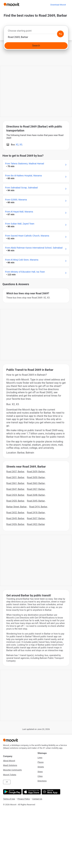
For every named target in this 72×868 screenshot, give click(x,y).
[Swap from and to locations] (60, 34)
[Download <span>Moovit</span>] (58, 5)
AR (7, 782)
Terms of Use (9, 799)
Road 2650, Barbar (36, 477)
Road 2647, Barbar (15, 489)
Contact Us (37, 799)
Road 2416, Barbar (38, 507)
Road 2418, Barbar (36, 513)
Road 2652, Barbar (15, 513)
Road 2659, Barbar (36, 472)
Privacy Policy (24, 799)
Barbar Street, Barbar (16, 507)
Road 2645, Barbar (36, 501)
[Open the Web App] (51, 792)
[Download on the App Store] (31, 792)
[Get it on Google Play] (12, 792)
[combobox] (36, 32)
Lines (40, 758)
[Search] (36, 46)
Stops (40, 772)
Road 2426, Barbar (15, 524)
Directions (42, 781)
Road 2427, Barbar (36, 489)
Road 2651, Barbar (15, 477)
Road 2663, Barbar (36, 483)
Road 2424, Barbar (15, 495)
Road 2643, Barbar (15, 518)
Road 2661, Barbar (15, 483)
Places (41, 762)
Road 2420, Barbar (15, 501)
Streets (41, 767)
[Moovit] (12, 5)
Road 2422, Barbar (36, 524)
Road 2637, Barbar (36, 518)
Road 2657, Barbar (15, 472)
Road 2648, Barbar (36, 495)
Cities (40, 776)
